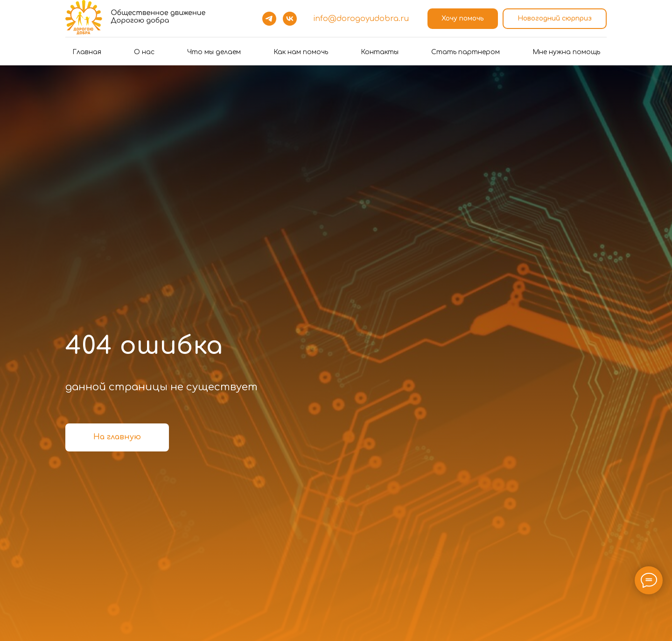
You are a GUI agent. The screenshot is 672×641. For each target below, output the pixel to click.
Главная (87, 52)
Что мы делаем (214, 52)
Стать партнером (465, 52)
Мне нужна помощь (566, 52)
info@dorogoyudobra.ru (361, 19)
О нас (144, 52)
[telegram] (269, 19)
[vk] (290, 19)
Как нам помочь (301, 52)
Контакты (380, 52)
